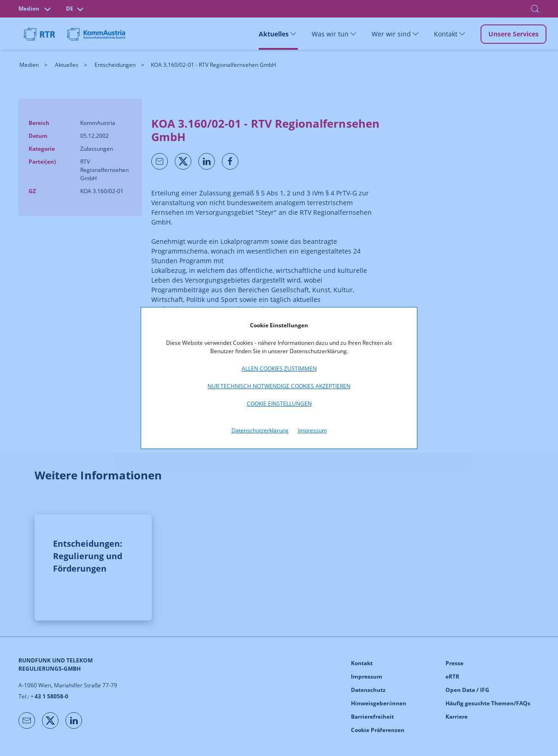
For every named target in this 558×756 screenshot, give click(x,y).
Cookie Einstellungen (279, 404)
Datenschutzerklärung (260, 430)
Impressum (312, 430)
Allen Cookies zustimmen (279, 369)
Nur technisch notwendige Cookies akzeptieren (279, 386)
